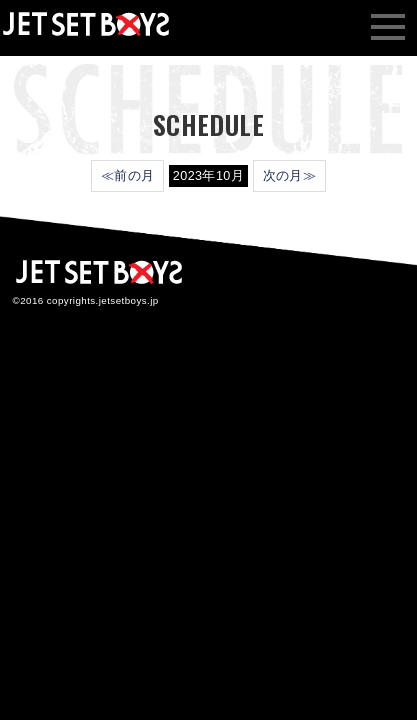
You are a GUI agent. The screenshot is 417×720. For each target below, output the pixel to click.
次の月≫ (290, 176)
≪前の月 (128, 176)
